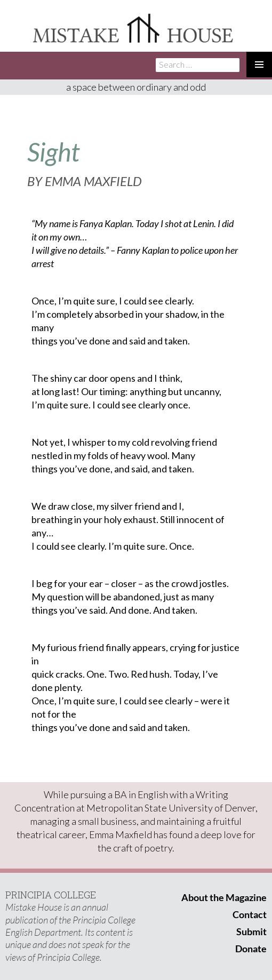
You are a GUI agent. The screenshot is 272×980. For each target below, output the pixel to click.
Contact (250, 914)
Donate (251, 949)
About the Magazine (224, 897)
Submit (251, 931)
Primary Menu (259, 65)
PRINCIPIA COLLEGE (51, 895)
